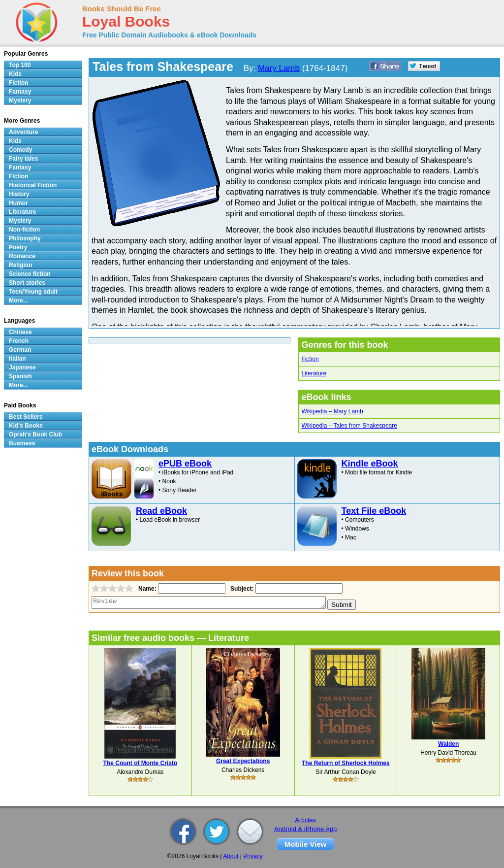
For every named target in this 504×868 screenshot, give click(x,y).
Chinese (20, 332)
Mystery (20, 100)
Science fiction (30, 274)
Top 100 (20, 65)
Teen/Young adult (33, 292)
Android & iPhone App (305, 829)
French (19, 341)
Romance (22, 256)
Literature (314, 373)
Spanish (20, 376)
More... (18, 300)
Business (22, 443)
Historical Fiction (33, 185)
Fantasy (20, 92)
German (20, 350)
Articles (305, 820)
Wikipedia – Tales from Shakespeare (349, 426)
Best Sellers (26, 417)
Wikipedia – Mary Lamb (332, 411)
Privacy (253, 856)
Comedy (20, 150)
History (19, 194)
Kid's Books (26, 426)
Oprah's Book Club (35, 434)
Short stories (27, 283)
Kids (15, 74)
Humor (18, 203)
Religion (20, 265)
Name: (146, 589)
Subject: (241, 589)
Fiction (310, 359)
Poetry (18, 247)
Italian (17, 359)
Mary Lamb (279, 68)
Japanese (22, 367)
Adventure (23, 132)
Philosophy (25, 238)
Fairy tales (23, 159)
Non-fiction (24, 230)
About (231, 856)
